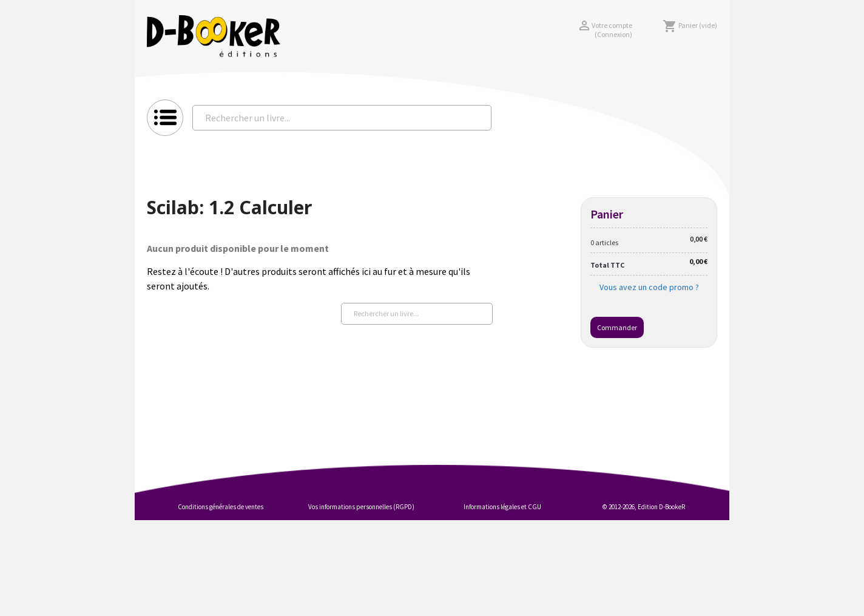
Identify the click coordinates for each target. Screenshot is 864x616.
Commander (617, 327)
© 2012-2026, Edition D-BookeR (644, 507)
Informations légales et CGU (502, 507)
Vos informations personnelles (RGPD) (361, 507)
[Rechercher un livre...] (342, 118)
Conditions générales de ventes (221, 507)
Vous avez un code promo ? (649, 287)
